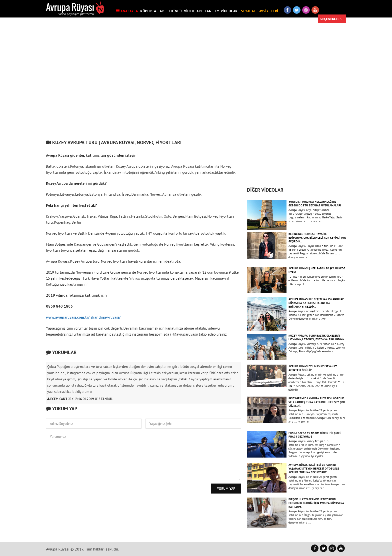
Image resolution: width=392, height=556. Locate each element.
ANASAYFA (127, 11)
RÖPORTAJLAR (152, 11)
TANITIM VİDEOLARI (222, 11)
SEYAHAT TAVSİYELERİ (260, 11)
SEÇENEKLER (331, 19)
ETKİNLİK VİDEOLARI (184, 11)
